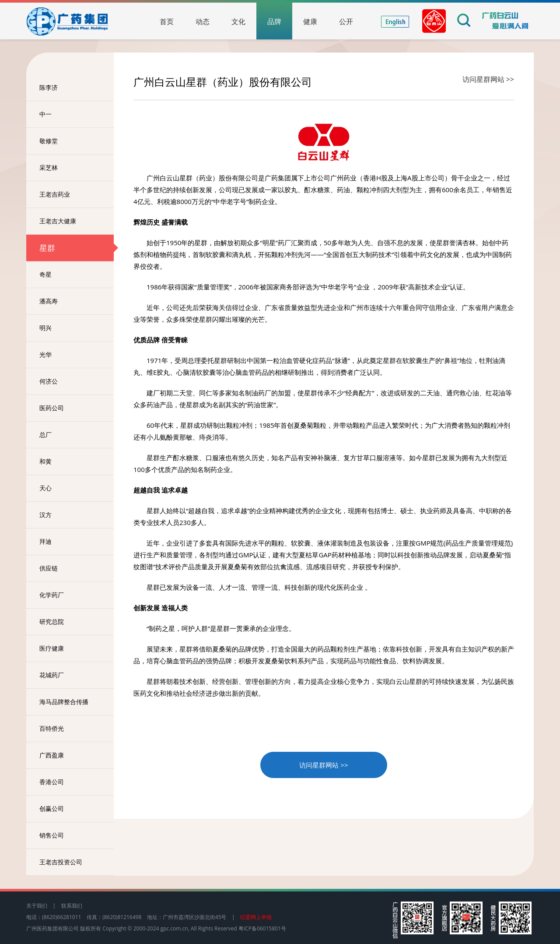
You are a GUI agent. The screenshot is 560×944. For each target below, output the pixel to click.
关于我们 (37, 906)
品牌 (274, 21)
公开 (346, 21)
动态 (203, 21)
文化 (238, 21)
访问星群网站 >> (488, 79)
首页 (167, 21)
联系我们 (72, 906)
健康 (310, 21)
